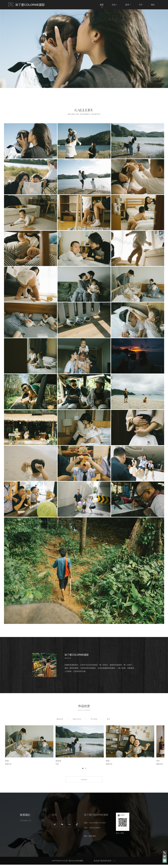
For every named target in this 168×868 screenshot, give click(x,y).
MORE (84, 782)
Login (114, 864)
